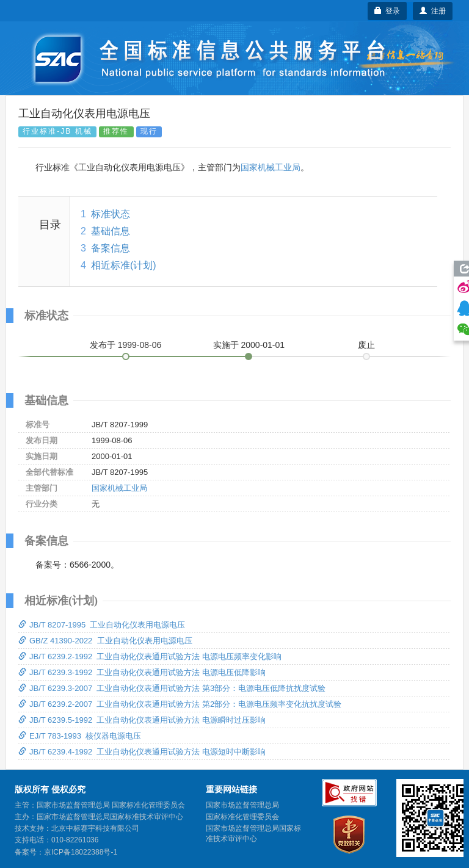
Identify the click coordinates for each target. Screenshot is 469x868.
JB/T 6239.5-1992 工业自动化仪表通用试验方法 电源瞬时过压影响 (142, 720)
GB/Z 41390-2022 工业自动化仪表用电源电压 (105, 641)
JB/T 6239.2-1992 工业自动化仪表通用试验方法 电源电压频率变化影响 (150, 656)
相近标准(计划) (124, 265)
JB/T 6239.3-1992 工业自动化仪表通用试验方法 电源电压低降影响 (142, 672)
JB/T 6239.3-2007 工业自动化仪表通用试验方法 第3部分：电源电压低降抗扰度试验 (172, 688)
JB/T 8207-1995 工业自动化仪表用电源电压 (102, 625)
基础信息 (111, 231)
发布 (126, 345)
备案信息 (111, 248)
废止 (366, 345)
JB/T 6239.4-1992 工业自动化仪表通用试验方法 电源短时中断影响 (142, 752)
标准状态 (111, 214)
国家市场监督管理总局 (242, 805)
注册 (433, 11)
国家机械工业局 (271, 167)
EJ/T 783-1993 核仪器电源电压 (80, 736)
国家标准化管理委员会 (242, 817)
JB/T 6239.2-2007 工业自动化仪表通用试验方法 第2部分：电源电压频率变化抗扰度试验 (180, 704)
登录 (387, 11)
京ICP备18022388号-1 (81, 852)
